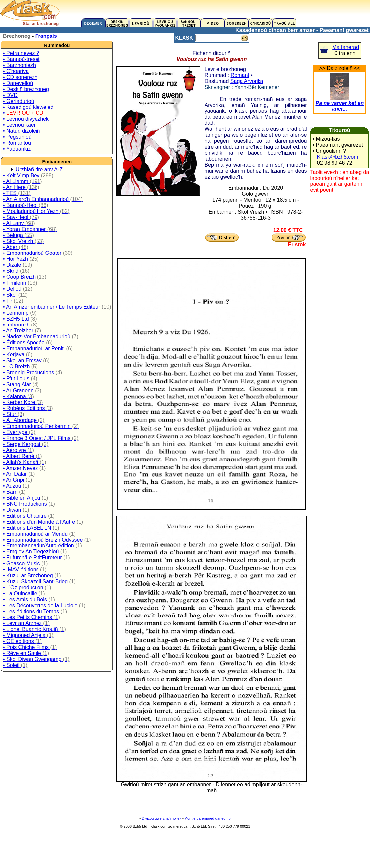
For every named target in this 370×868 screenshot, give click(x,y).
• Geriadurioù (19, 101)
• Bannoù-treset (21, 59)
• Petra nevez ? (21, 53)
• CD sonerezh (20, 77)
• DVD (10, 95)
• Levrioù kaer (19, 125)
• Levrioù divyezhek (26, 119)
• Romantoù (17, 143)
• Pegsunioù (17, 137)
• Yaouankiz (17, 149)
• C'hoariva (16, 71)
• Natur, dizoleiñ (21, 131)
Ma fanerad (346, 47)
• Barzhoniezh (19, 65)
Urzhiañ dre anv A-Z (39, 169)
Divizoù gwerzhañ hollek (161, 818)
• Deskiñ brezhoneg (26, 89)
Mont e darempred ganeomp (208, 818)
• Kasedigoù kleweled (28, 107)
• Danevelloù (18, 83)
